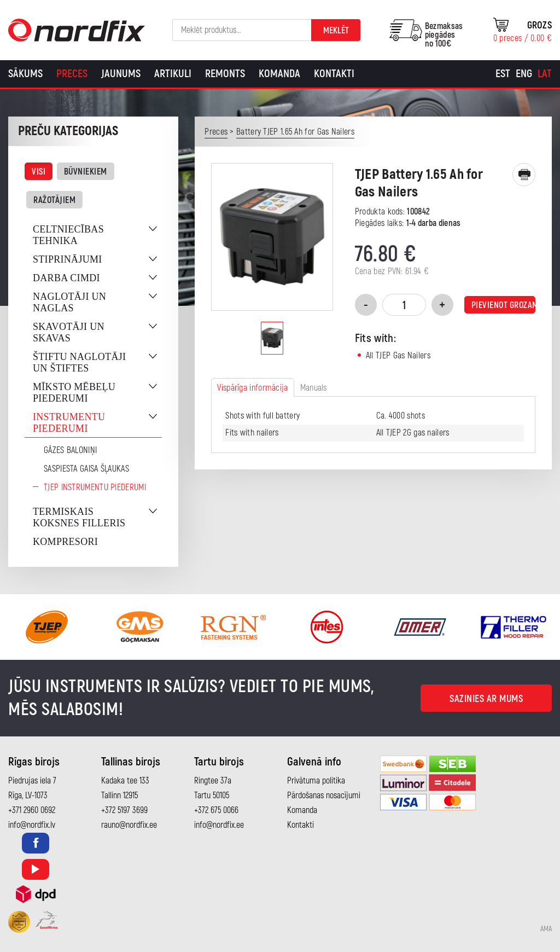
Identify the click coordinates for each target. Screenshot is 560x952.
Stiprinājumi (68, 259)
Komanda (279, 74)
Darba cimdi (66, 278)
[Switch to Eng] (524, 74)
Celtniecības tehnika (68, 235)
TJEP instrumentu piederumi (95, 487)
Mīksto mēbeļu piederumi (74, 393)
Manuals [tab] (314, 388)
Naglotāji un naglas (69, 302)
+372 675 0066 (216, 810)
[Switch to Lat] (545, 74)
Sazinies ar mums (486, 699)
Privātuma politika (316, 781)
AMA (546, 929)
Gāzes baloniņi (70, 450)
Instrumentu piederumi (69, 423)
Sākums (25, 74)
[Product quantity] (404, 305)
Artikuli (173, 74)
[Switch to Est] (503, 74)
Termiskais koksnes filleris (79, 517)
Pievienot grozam (503, 305)
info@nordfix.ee (219, 825)
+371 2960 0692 (32, 810)
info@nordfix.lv (32, 825)
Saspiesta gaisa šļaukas (86, 469)
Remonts (225, 74)
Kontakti (334, 74)
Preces (72, 74)
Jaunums (121, 74)
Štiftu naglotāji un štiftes (79, 362)
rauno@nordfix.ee (129, 825)
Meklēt (336, 31)
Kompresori (65, 542)
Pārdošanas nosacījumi (324, 796)
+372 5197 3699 (124, 810)
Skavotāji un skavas (69, 332)
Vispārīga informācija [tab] (252, 388)
